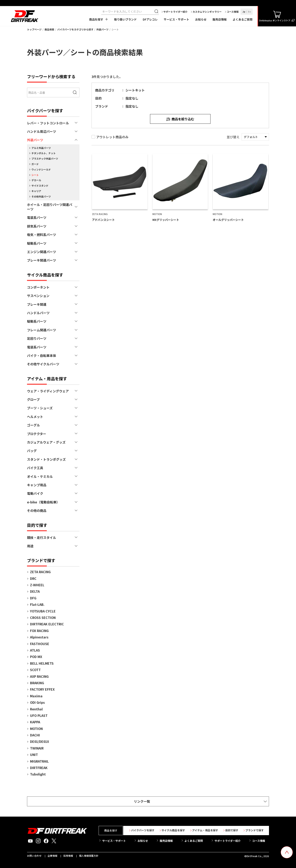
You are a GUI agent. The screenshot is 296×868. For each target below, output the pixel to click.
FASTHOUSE (40, 644)
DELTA (35, 591)
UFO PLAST (39, 715)
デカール (36, 180)
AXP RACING (39, 676)
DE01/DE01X (40, 741)
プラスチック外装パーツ (45, 159)
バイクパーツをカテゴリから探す (75, 29)
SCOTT (35, 670)
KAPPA (35, 722)
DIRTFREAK (39, 768)
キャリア (36, 191)
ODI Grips (37, 702)
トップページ (34, 29)
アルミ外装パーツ (41, 148)
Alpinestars (39, 637)
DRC (33, 578)
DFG (33, 598)
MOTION (36, 729)
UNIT (34, 755)
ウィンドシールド (41, 169)
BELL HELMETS (42, 663)
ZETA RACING (40, 572)
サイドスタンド (40, 186)
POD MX (36, 657)
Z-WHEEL (37, 585)
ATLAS (35, 650)
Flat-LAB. (37, 604)
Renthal (36, 709)
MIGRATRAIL (39, 761)
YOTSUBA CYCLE (43, 611)
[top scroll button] (287, 852)
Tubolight (38, 774)
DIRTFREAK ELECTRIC (47, 624)
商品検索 (49, 29)
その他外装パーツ (41, 196)
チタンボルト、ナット (44, 153)
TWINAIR (37, 748)
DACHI (35, 735)
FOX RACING (39, 631)
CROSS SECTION (43, 617)
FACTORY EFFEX (42, 689)
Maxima (36, 696)
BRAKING (37, 683)
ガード (35, 164)
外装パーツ (102, 29)
